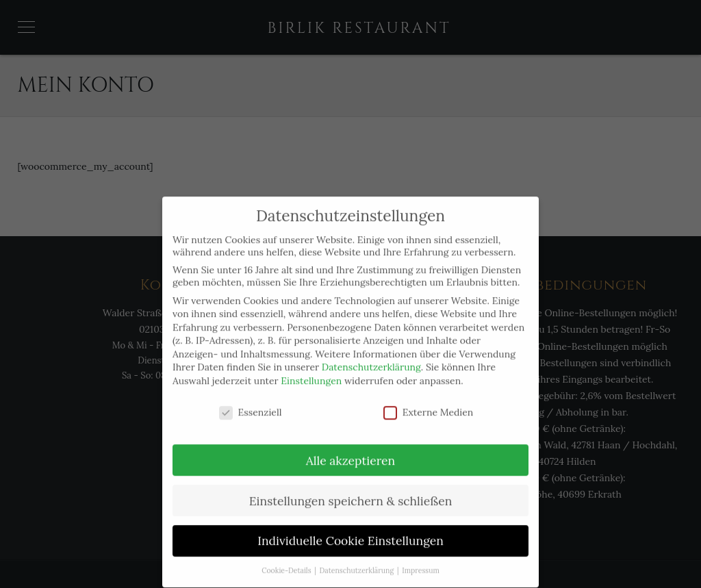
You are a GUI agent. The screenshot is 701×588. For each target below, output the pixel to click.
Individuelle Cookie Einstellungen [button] (350, 530)
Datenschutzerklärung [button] (358, 560)
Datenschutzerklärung (371, 357)
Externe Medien (429, 401)
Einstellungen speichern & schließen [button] (351, 490)
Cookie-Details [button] (287, 560)
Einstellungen (311, 370)
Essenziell (251, 401)
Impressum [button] (421, 560)
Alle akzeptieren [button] (350, 449)
